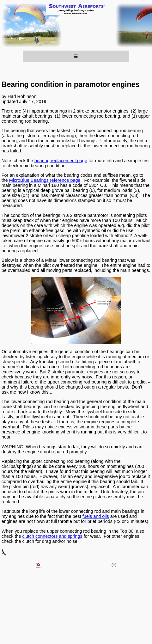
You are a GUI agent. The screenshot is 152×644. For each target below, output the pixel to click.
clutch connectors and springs (52, 536)
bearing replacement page (61, 161)
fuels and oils (96, 516)
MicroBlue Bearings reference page (45, 180)
